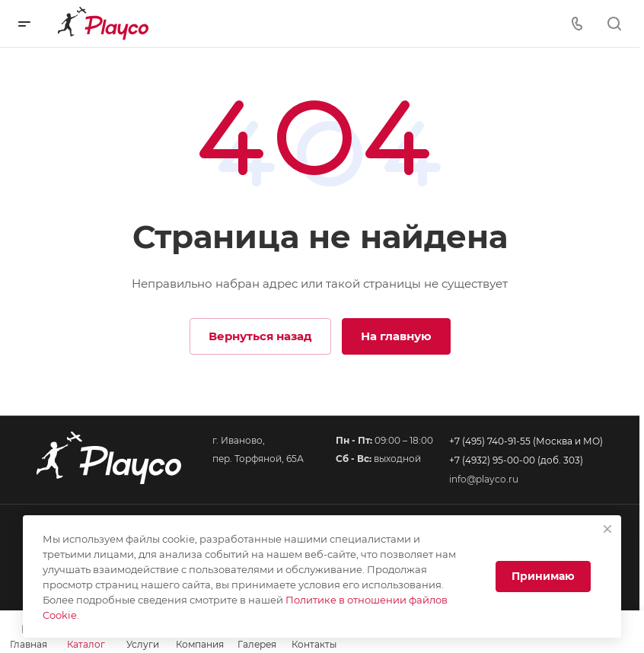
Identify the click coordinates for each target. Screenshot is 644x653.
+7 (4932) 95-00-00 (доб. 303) (516, 460)
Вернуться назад (260, 336)
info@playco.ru (484, 479)
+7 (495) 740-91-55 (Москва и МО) (526, 441)
